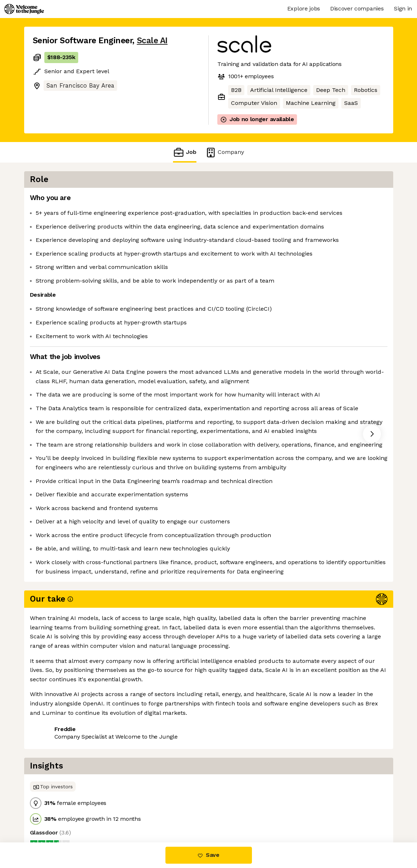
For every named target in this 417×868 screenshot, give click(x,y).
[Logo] (24, 9)
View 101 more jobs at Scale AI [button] (125, 812)
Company (225, 152)
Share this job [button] (53, 812)
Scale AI (152, 41)
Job (185, 152)
